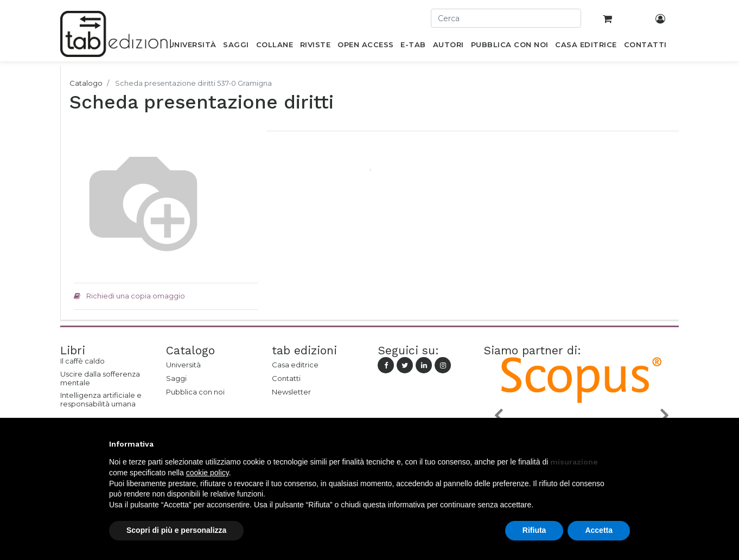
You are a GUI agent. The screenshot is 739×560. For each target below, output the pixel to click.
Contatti (286, 378)
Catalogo (86, 83)
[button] (498, 415)
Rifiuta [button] (534, 530)
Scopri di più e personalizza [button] (176, 530)
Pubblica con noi (195, 392)
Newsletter (291, 392)
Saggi (176, 378)
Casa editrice (295, 365)
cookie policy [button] (208, 473)
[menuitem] (192, 47)
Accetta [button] (599, 530)
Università (183, 365)
